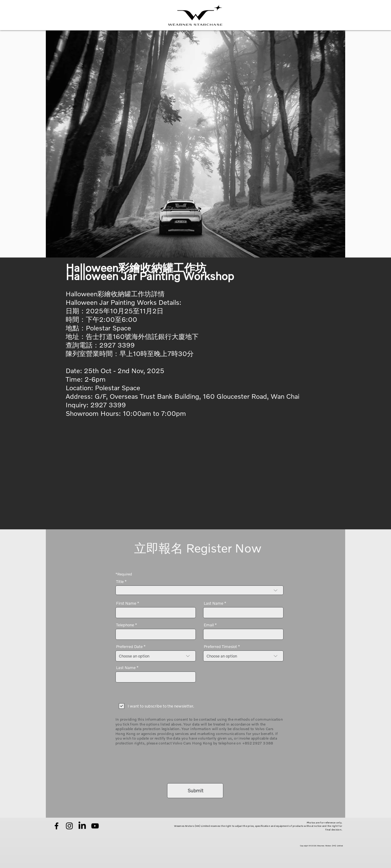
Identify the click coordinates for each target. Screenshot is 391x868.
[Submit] (195, 791)
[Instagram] (69, 826)
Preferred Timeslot (220, 647)
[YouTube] (95, 826)
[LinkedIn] (82, 826)
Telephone (125, 625)
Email (209, 625)
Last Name (214, 603)
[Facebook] (57, 826)
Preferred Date (129, 647)
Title (120, 582)
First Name (126, 603)
